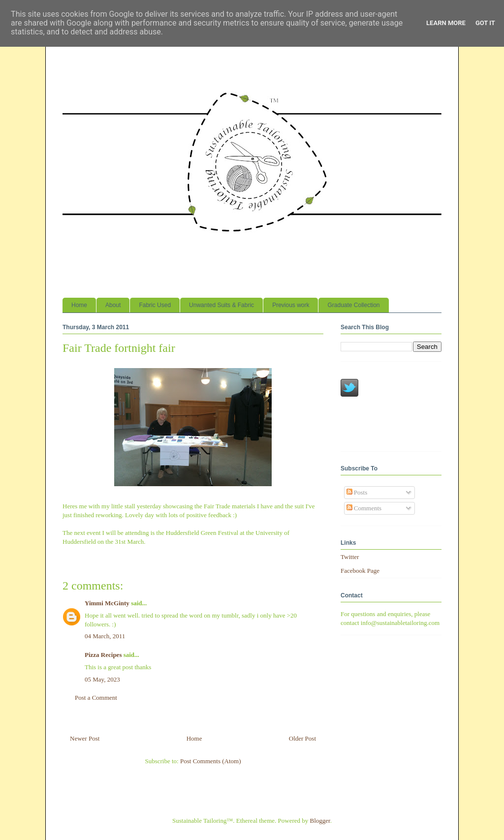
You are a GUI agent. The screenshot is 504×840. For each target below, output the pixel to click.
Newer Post (85, 738)
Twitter (350, 557)
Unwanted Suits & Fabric (221, 305)
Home (79, 305)
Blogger (320, 821)
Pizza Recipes (103, 655)
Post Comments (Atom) (211, 761)
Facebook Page (360, 571)
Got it (485, 23)
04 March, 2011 (105, 636)
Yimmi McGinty (107, 603)
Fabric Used (155, 305)
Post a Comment (96, 698)
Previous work (291, 305)
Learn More (446, 23)
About (113, 305)
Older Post (302, 738)
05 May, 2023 (102, 679)
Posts (357, 492)
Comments (364, 508)
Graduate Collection (353, 305)
